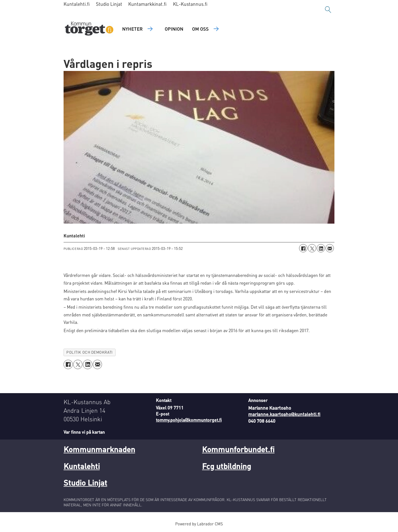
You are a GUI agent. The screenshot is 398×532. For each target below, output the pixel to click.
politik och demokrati (89, 352)
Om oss (200, 29)
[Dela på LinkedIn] (321, 248)
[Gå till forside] (89, 29)
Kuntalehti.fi (77, 4)
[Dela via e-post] (330, 248)
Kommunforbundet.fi (238, 449)
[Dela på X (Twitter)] (312, 248)
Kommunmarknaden (99, 449)
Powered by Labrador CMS (199, 524)
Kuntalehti (82, 466)
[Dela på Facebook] (303, 248)
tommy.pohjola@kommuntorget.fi (189, 420)
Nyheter (132, 29)
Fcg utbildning (227, 466)
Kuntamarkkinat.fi (147, 4)
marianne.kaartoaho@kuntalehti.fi (284, 414)
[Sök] (328, 10)
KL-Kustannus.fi (190, 4)
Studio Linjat (109, 4)
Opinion (174, 29)
